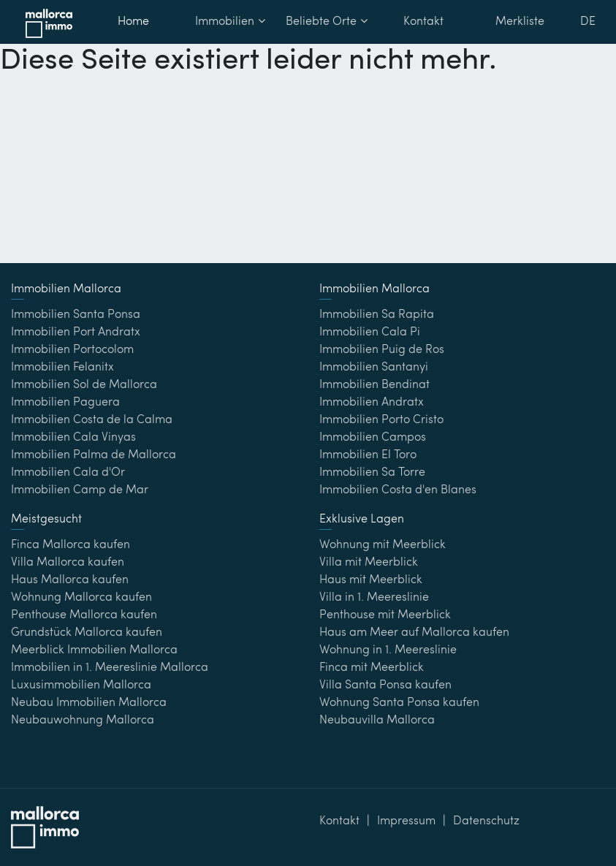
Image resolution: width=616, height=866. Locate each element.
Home (133, 22)
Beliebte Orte (327, 21)
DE (588, 22)
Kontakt (423, 22)
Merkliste (520, 22)
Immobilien (230, 21)
